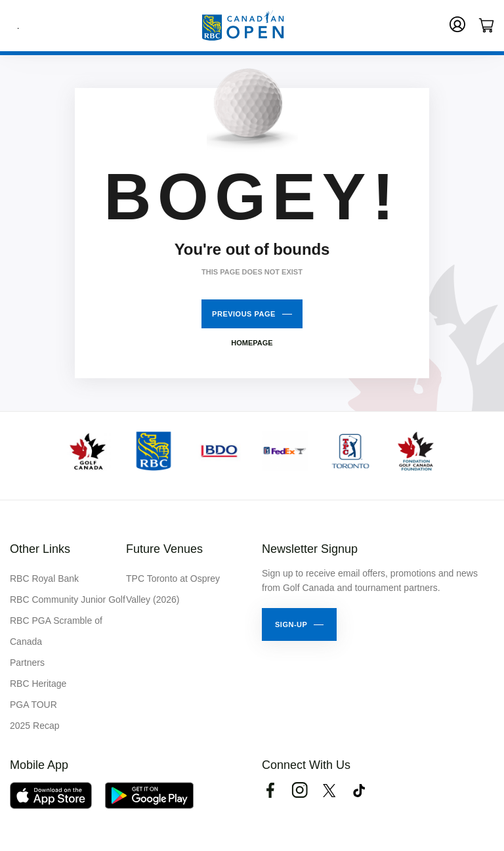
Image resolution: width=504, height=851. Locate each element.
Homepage (252, 343)
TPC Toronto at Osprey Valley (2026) (173, 589)
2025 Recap (35, 726)
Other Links (40, 549)
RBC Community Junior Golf (68, 600)
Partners (27, 663)
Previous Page (244, 314)
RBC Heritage (38, 684)
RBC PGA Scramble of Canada (56, 631)
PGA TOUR (33, 705)
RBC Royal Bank (44, 578)
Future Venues (164, 549)
